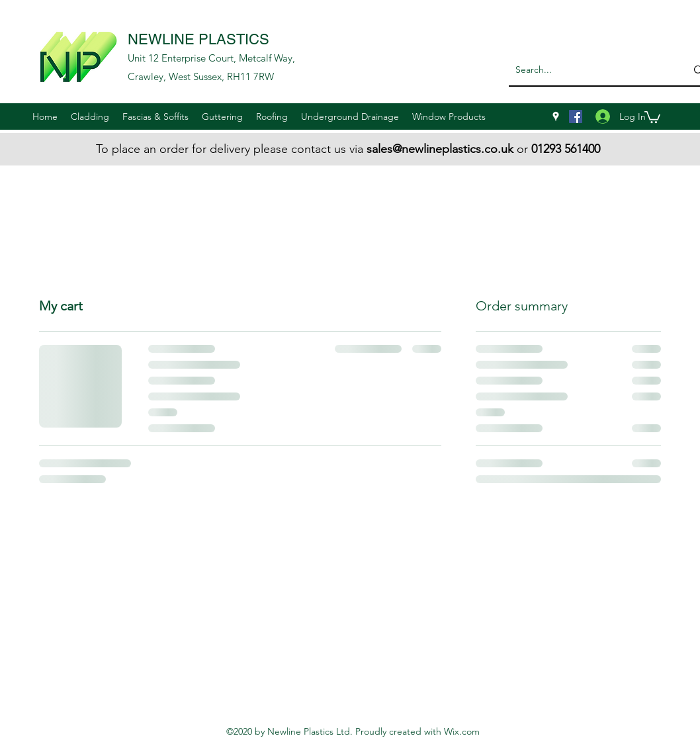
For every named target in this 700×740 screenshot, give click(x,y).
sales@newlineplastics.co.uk (440, 149)
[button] (90, 116)
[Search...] (587, 70)
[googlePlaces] (556, 116)
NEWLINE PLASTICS (198, 39)
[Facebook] (576, 116)
